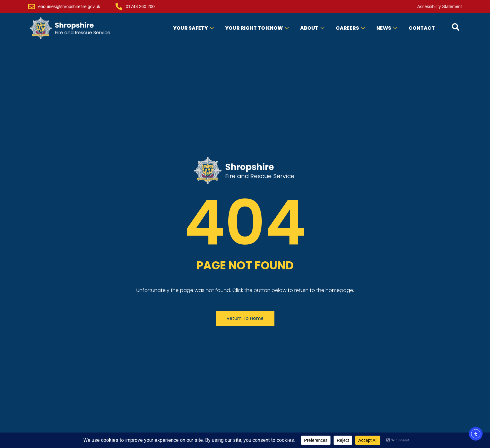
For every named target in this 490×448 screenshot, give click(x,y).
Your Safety (194, 28)
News (387, 28)
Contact (422, 28)
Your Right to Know (257, 28)
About (312, 28)
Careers (350, 28)
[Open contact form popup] (456, 27)
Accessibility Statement (440, 7)
